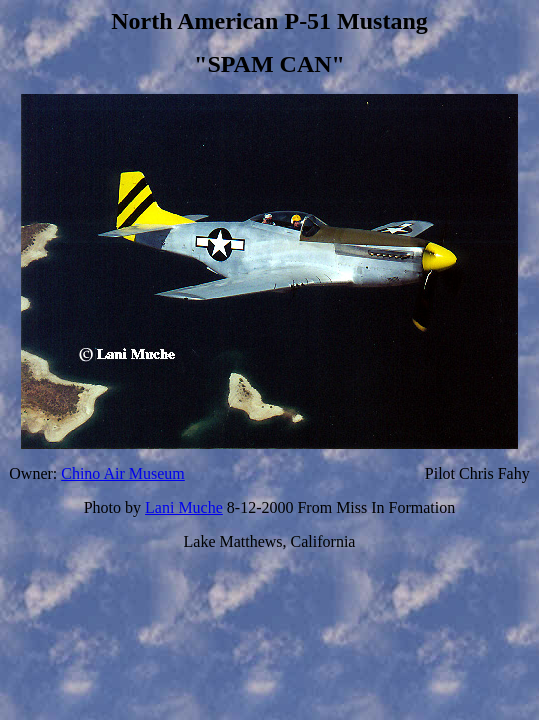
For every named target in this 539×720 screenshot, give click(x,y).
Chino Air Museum (123, 473)
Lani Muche (184, 507)
